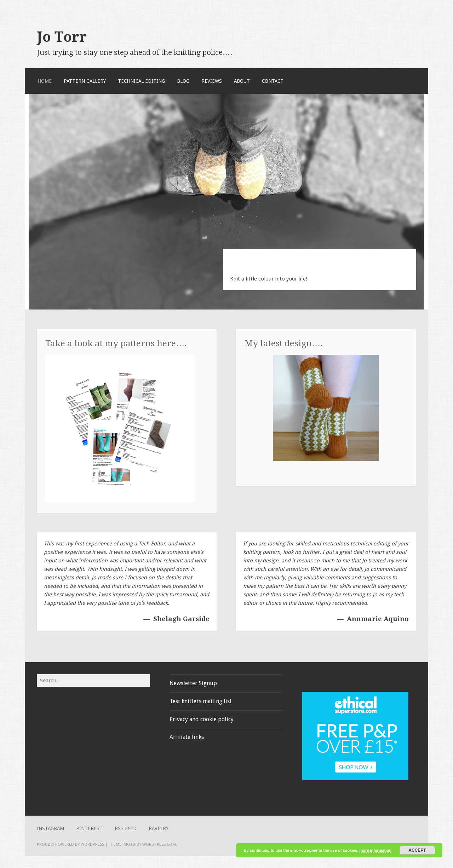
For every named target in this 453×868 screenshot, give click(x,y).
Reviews (212, 81)
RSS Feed (126, 828)
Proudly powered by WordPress (70, 844)
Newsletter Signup (193, 683)
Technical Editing (141, 81)
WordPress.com (159, 844)
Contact (273, 81)
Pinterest (89, 828)
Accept (417, 850)
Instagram (50, 828)
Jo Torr (62, 37)
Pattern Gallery (85, 81)
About (242, 81)
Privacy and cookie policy (202, 719)
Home (45, 81)
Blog (183, 81)
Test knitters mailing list (201, 701)
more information (375, 850)
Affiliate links (187, 737)
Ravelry (159, 828)
